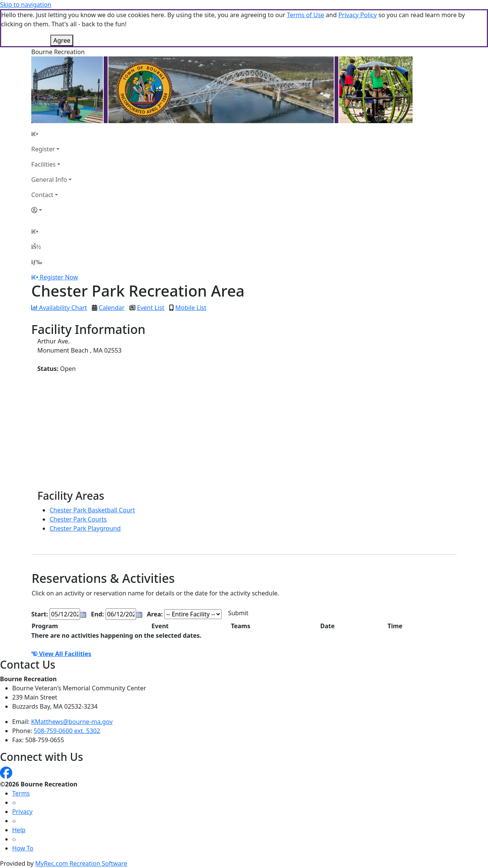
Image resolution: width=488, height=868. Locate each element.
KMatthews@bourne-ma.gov (72, 722)
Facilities (43, 164)
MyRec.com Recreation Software (81, 863)
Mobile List (191, 308)
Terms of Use (305, 15)
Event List (151, 308)
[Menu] (37, 262)
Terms (21, 793)
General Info (49, 180)
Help (19, 830)
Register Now (59, 277)
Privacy (22, 812)
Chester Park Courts (78, 519)
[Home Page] (51, 134)
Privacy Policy (357, 15)
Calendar (112, 308)
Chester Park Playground (85, 528)
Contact (42, 195)
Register (43, 149)
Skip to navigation (26, 5)
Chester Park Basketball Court (92, 510)
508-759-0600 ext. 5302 (67, 731)
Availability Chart (59, 308)
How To (23, 848)
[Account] (51, 210)
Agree (62, 40)
